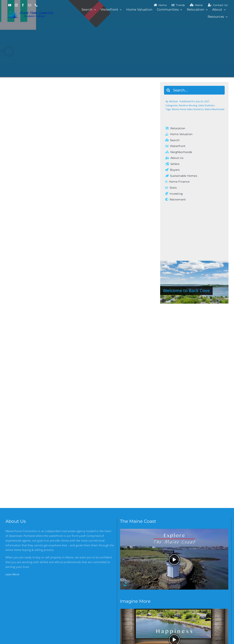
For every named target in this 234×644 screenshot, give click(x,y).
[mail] (30, 5)
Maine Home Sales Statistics (188, 109)
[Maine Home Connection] (30, 10)
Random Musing (188, 105)
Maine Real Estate (215, 109)
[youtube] (10, 5)
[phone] (36, 5)
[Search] (168, 90)
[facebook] (23, 5)
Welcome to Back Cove (186, 290)
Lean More (12, 574)
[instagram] (16, 5)
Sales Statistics (207, 105)
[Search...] (194, 90)
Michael (173, 101)
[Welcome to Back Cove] (194, 282)
